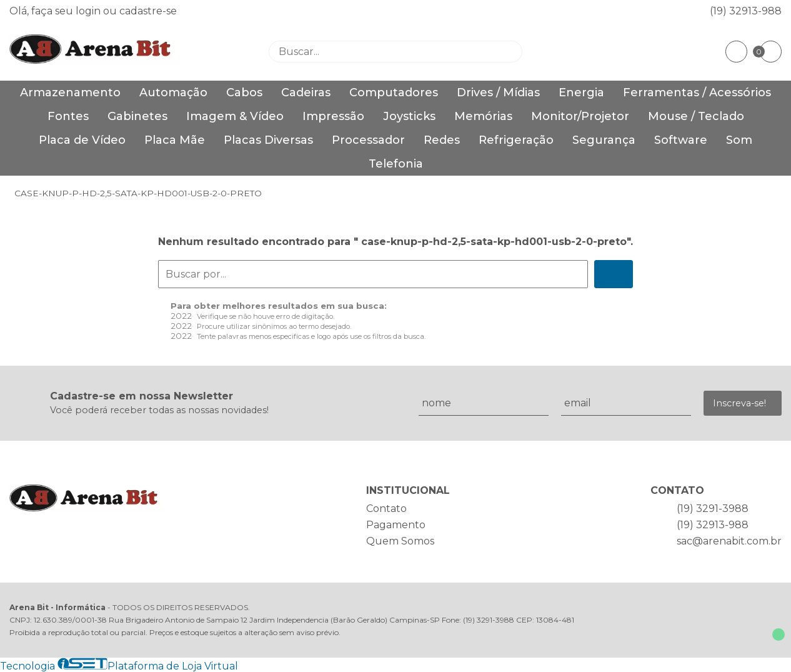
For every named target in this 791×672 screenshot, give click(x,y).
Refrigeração (516, 140)
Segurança (604, 140)
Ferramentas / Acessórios (697, 93)
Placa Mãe (175, 140)
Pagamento (396, 525)
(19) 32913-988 (746, 11)
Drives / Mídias (498, 93)
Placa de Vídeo (82, 140)
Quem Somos (400, 541)
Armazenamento (70, 93)
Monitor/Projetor (580, 116)
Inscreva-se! (739, 403)
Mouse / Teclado (696, 116)
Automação (173, 93)
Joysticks (409, 116)
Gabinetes (137, 116)
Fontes (68, 116)
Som (739, 140)
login (89, 11)
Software (681, 140)
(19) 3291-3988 (713, 509)
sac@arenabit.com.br (729, 541)
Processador (368, 140)
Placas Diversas (268, 140)
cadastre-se (148, 11)
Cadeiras (306, 93)
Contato (386, 509)
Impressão (333, 116)
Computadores (394, 93)
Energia (581, 93)
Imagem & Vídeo (235, 116)
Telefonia (396, 164)
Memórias (483, 116)
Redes (442, 140)
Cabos (244, 93)
